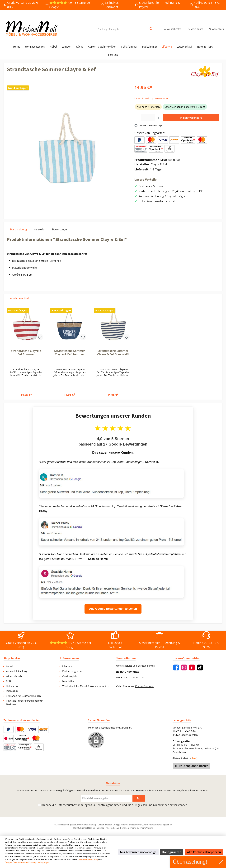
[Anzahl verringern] (138, 121)
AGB (8, 681)
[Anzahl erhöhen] (159, 121)
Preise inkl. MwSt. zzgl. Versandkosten (151, 102)
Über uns (67, 666)
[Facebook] (176, 667)
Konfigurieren (172, 852)
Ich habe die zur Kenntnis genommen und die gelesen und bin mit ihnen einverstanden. (115, 805)
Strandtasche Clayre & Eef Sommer (26, 356)
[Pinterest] (192, 667)
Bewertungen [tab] (60, 233)
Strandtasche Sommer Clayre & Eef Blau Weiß (113, 356)
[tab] (19, 233)
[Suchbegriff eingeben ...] (111, 31)
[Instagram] (184, 667)
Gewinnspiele (70, 676)
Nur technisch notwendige (138, 852)
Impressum (12, 691)
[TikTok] (200, 667)
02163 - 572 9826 (128, 672)
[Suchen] (151, 31)
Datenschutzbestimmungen (74, 805)
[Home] (17, 50)
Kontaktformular (144, 686)
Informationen (69, 658)
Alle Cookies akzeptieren (204, 852)
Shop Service (12, 658)
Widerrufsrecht (14, 676)
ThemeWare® (146, 828)
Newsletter (68, 681)
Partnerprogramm (72, 671)
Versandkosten (105, 825)
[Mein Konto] (195, 31)
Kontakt (10, 666)
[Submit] (139, 798)
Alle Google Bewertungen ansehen (113, 612)
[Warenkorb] (215, 31)
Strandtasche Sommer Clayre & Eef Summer (70, 356)
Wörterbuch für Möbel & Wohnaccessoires (86, 686)
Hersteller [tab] (40, 233)
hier (194, 758)
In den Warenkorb (191, 121)
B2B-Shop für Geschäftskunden (23, 696)
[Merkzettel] (173, 31)
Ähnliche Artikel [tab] (20, 302)
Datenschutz (13, 686)
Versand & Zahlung (16, 671)
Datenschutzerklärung (88, 859)
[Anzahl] (148, 121)
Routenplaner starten (192, 766)
